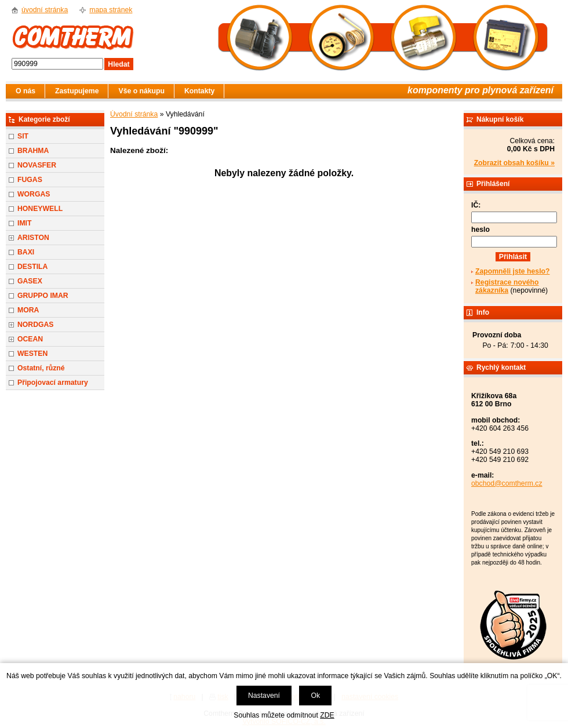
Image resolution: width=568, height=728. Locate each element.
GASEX (30, 281)
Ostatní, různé (41, 368)
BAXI (26, 252)
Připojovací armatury (53, 383)
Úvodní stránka (134, 114)
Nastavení (264, 696)
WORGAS (34, 194)
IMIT (24, 223)
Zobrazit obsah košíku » (514, 163)
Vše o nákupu (141, 91)
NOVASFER (37, 165)
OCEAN (30, 339)
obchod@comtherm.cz (507, 483)
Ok (315, 696)
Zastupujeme (77, 91)
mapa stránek (111, 10)
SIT (23, 136)
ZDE (327, 715)
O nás (26, 91)
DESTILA (32, 267)
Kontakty (199, 91)
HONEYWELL (40, 209)
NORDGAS (36, 325)
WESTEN (32, 354)
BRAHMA (33, 151)
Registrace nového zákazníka (507, 286)
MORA (28, 310)
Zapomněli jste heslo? (513, 271)
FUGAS (30, 180)
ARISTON (33, 238)
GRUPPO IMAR (43, 296)
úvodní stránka (45, 10)
